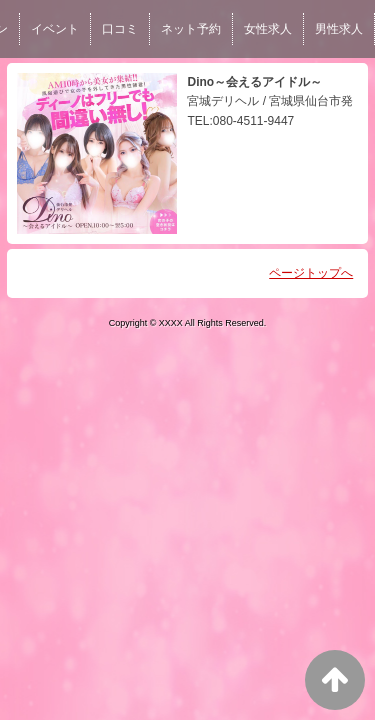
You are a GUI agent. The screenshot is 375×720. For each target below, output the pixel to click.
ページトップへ (311, 273)
